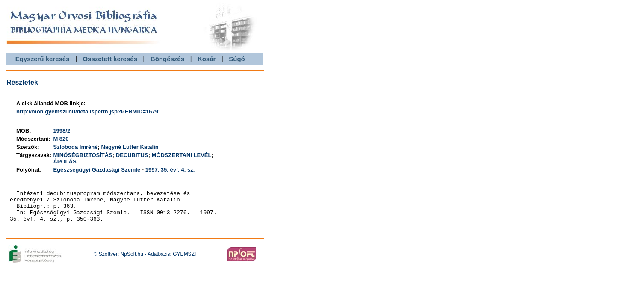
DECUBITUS (132, 155)
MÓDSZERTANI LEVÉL (182, 155)
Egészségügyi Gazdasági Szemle (97, 170)
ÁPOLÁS (65, 161)
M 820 (61, 139)
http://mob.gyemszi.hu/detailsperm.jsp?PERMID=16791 (89, 111)
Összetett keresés (110, 59)
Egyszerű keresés (43, 59)
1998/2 (62, 131)
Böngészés (167, 59)
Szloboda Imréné (75, 147)
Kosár (207, 59)
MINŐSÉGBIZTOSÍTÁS (83, 155)
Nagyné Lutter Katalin (130, 147)
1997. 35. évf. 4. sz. (170, 170)
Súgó (237, 59)
